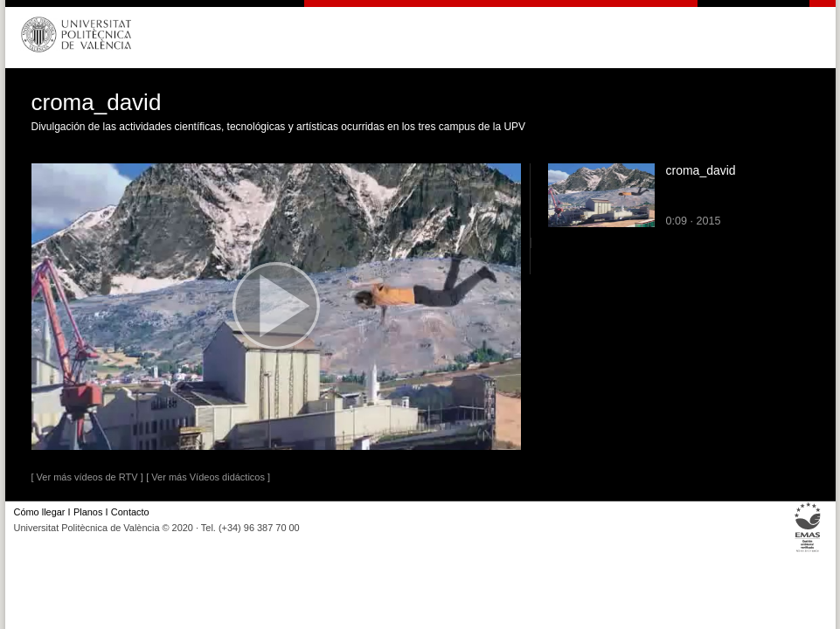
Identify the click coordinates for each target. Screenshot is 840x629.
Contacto (130, 512)
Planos (88, 512)
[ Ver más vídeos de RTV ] (87, 477)
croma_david (701, 170)
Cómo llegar (40, 512)
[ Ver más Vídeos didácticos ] (208, 477)
